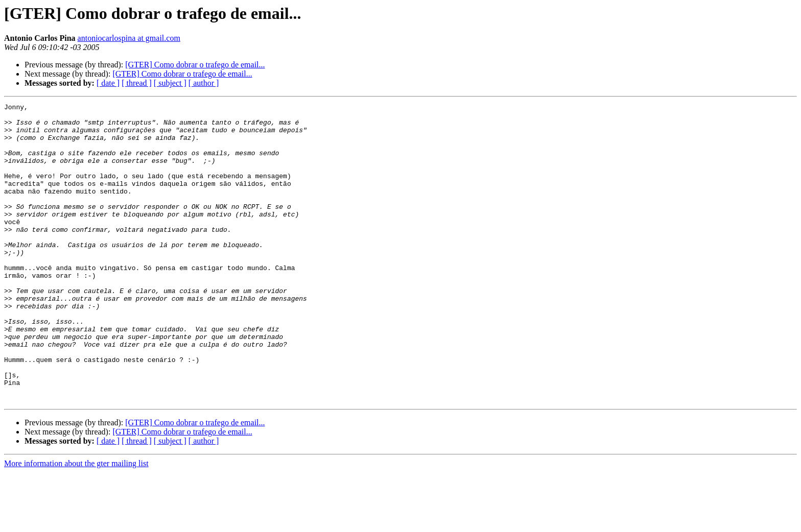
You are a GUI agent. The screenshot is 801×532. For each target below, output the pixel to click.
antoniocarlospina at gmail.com (129, 38)
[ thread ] (137, 83)
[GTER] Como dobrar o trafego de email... (195, 65)
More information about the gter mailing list (76, 523)
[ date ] (108, 83)
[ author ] (204, 83)
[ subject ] (170, 83)
